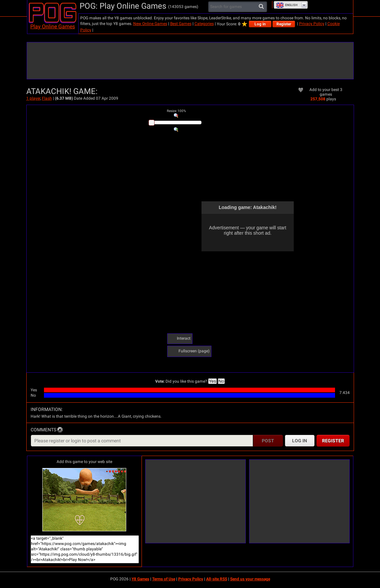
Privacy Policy (312, 24)
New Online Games (150, 24)
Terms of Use (164, 579)
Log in (260, 24)
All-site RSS (217, 579)
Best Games (181, 24)
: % (176, 111)
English (287, 5)
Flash (47, 98)
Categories (204, 24)
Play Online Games (53, 26)
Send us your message (250, 579)
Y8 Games (140, 579)
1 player (33, 98)
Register (284, 24)
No (221, 381)
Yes (212, 381)
